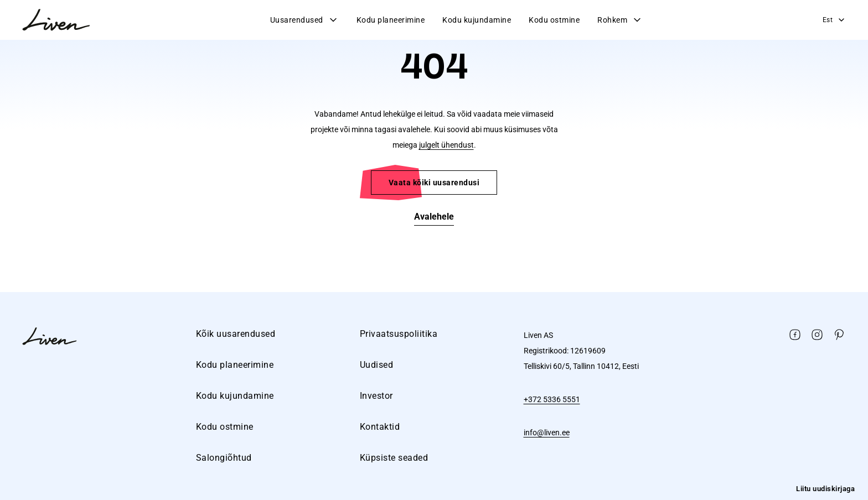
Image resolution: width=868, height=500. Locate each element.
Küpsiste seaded (394, 458)
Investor (376, 396)
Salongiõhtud (224, 458)
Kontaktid (380, 427)
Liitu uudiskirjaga (825, 489)
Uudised (377, 365)
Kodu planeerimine (391, 20)
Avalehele (434, 217)
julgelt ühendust (446, 145)
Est (835, 20)
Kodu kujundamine (477, 20)
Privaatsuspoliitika (399, 334)
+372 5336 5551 (552, 399)
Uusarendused (304, 20)
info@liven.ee (547, 433)
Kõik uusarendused (236, 334)
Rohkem (620, 20)
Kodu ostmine (554, 20)
